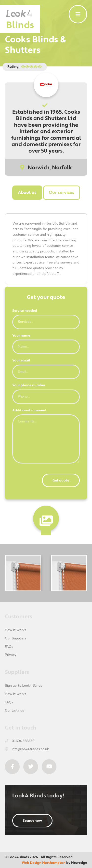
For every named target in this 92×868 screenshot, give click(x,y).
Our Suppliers (16, 638)
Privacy (11, 655)
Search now (32, 821)
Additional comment (29, 410)
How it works (16, 630)
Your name (21, 336)
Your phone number (29, 385)
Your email (21, 360)
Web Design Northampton (44, 863)
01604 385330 (20, 741)
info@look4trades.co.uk (27, 749)
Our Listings (14, 710)
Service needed (25, 311)
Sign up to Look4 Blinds (24, 686)
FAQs (9, 647)
